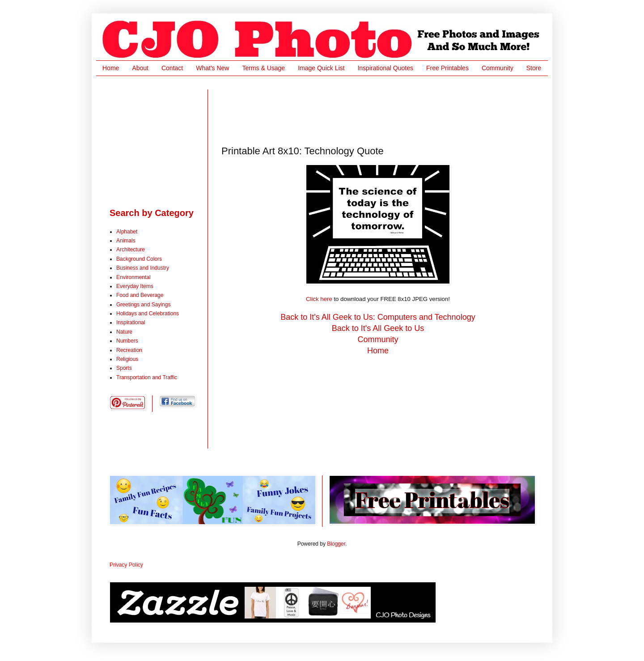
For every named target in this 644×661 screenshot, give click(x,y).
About (140, 68)
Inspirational (131, 322)
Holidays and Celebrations (148, 314)
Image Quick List (321, 68)
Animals (126, 241)
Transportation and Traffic (147, 377)
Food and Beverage (140, 295)
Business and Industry (143, 268)
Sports (124, 368)
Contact (172, 68)
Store (534, 68)
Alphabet (127, 232)
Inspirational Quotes (385, 68)
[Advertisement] (384, 110)
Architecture (131, 250)
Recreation (129, 350)
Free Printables (447, 68)
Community (498, 68)
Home (111, 68)
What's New (212, 68)
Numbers (127, 341)
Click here (319, 299)
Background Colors (139, 259)
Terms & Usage (263, 68)
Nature (124, 332)
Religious (127, 359)
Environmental (133, 277)
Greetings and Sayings (143, 305)
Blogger (336, 544)
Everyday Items (135, 286)
